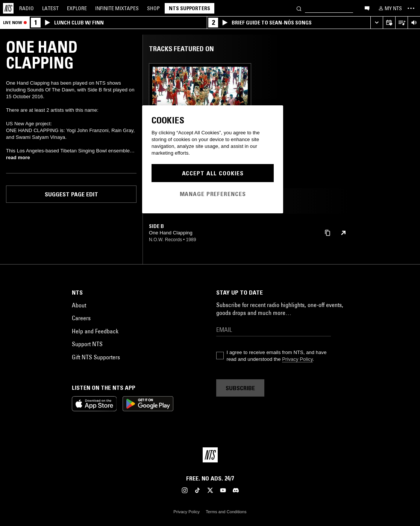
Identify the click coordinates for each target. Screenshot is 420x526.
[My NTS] (390, 8)
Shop (153, 8)
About (79, 305)
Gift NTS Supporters (96, 357)
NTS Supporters (190, 8)
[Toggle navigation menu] (411, 8)
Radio (27, 8)
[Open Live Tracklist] (401, 23)
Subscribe (240, 388)
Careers (81, 318)
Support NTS (87, 344)
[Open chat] (367, 8)
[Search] (299, 8)
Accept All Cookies (213, 173)
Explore (77, 8)
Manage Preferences (213, 194)
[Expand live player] (377, 23)
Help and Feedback (95, 331)
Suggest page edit (71, 194)
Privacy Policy (297, 359)
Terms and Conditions (226, 512)
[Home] (8, 8)
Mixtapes (117, 8)
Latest (50, 8)
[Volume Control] (414, 23)
